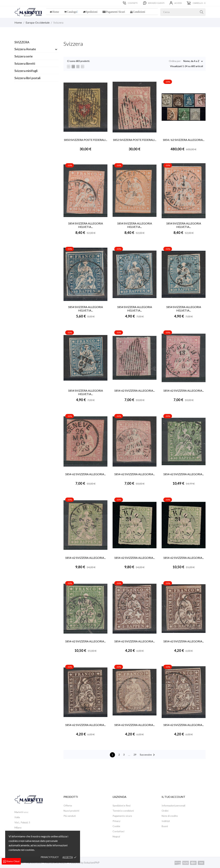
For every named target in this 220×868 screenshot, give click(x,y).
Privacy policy (50, 857)
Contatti (130, 3)
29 (135, 755)
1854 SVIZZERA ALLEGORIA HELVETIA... (85, 225)
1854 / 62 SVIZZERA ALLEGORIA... (184, 140)
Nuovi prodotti (71, 811)
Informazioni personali (173, 805)
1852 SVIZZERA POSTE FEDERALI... (134, 140)
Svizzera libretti (25, 63)
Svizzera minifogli (26, 71)
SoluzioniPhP (92, 862)
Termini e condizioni (123, 811)
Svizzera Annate (25, 49)
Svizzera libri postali (27, 78)
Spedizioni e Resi (122, 805)
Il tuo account (173, 797)
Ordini (165, 811)
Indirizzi (166, 821)
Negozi (116, 836)
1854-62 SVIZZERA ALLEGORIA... (134, 390)
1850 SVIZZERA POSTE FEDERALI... (85, 140)
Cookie (116, 826)
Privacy (116, 821)
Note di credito (170, 816)
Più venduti (70, 816)
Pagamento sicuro (122, 816)
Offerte (68, 805)
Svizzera (22, 42)
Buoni (165, 826)
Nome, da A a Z (191, 61)
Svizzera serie (24, 56)
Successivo (148, 755)
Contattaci (118, 831)
